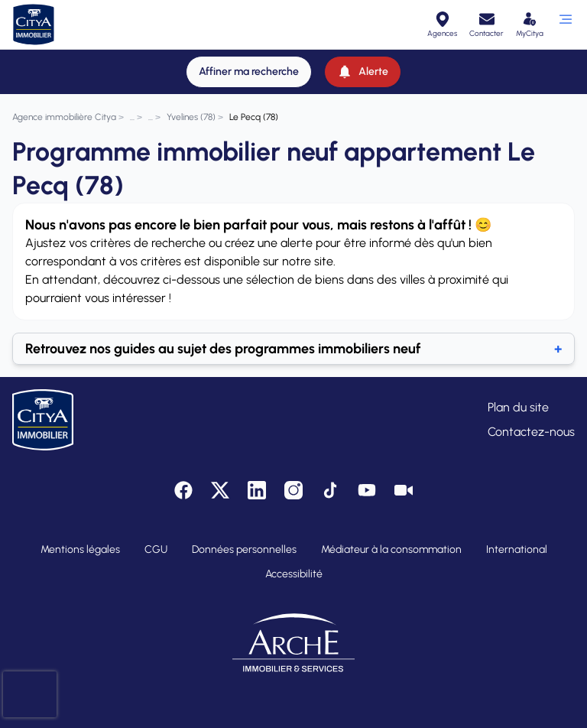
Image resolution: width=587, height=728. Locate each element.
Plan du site (518, 407)
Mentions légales (80, 549)
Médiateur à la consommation (391, 549)
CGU (156, 549)
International (517, 549)
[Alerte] (363, 72)
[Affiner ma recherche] (249, 72)
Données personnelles (244, 549)
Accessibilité (294, 574)
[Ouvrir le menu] (565, 24)
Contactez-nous (531, 432)
